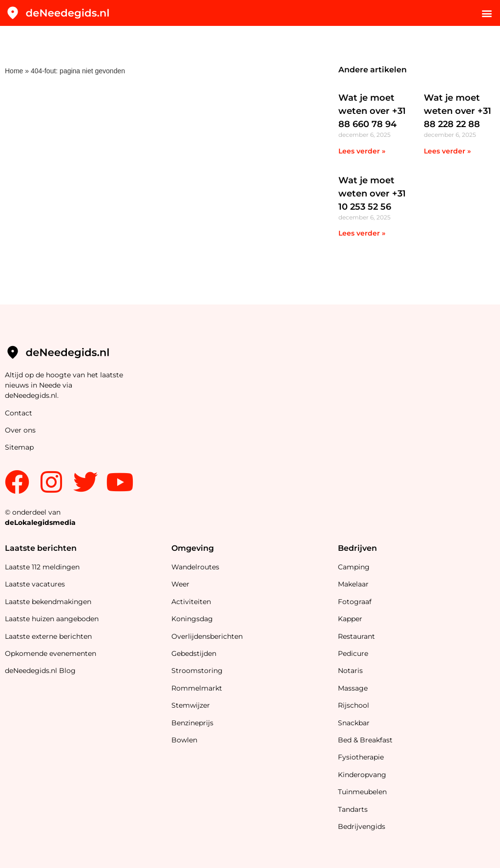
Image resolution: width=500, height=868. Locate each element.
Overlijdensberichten (208, 636)
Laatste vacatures (35, 584)
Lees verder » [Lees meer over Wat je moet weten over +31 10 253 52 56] (362, 233)
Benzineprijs (192, 723)
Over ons (20, 430)
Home (14, 71)
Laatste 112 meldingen (42, 567)
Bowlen (184, 740)
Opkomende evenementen (51, 653)
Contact (19, 413)
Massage (353, 688)
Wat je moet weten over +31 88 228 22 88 (458, 111)
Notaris (350, 671)
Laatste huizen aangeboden (52, 619)
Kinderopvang (362, 775)
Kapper (351, 619)
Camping (355, 567)
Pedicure (353, 653)
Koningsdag (192, 619)
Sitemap (20, 447)
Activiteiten (191, 602)
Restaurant (356, 636)
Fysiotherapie (361, 757)
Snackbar (354, 723)
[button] (487, 13)
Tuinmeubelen (362, 792)
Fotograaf (356, 602)
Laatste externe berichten (48, 636)
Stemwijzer (191, 705)
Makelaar (353, 584)
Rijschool (354, 705)
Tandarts (353, 809)
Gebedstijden (194, 653)
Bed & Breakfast (365, 740)
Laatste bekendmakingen (48, 602)
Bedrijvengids (362, 826)
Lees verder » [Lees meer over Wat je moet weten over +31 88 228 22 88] (447, 151)
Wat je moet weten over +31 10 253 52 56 (372, 194)
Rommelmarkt (198, 688)
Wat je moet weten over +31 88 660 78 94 (372, 111)
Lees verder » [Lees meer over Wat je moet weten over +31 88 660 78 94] (362, 151)
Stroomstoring (197, 671)
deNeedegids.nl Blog (40, 671)
